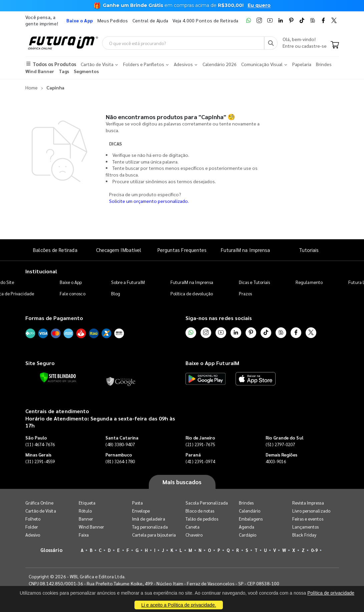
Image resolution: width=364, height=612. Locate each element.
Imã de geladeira (149, 519)
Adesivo (33, 535)
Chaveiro (194, 535)
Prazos (245, 293)
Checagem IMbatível (119, 250)
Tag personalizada (150, 527)
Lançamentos (306, 527)
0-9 (314, 550)
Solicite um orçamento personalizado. (149, 201)
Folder (32, 527)
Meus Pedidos (113, 20)
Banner (86, 519)
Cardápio (248, 535)
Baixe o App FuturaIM (212, 363)
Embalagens (251, 519)
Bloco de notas (200, 511)
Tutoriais (309, 250)
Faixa (84, 535)
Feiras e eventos (308, 519)
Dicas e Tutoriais (254, 282)
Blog (116, 293)
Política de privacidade (331, 593)
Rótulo (85, 511)
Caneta (193, 527)
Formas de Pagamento (54, 318)
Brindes (246, 503)
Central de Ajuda (150, 20)
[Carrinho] (335, 45)
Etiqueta (87, 503)
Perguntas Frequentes (182, 250)
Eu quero (259, 5)
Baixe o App (71, 282)
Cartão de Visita (41, 511)
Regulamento (309, 282)
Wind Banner (92, 527)
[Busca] (271, 43)
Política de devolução (192, 293)
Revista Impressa (308, 503)
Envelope (141, 511)
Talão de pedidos (202, 519)
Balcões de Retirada (55, 250)
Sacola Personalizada (207, 503)
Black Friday (304, 535)
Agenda (247, 527)
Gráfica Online (40, 503)
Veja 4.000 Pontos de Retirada (205, 20)
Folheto (33, 519)
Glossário (51, 550)
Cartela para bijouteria (154, 535)
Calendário (250, 511)
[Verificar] (58, 377)
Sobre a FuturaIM (128, 282)
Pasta (137, 503)
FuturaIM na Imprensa (245, 250)
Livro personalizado (311, 511)
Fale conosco (73, 293)
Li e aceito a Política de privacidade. (178, 605)
